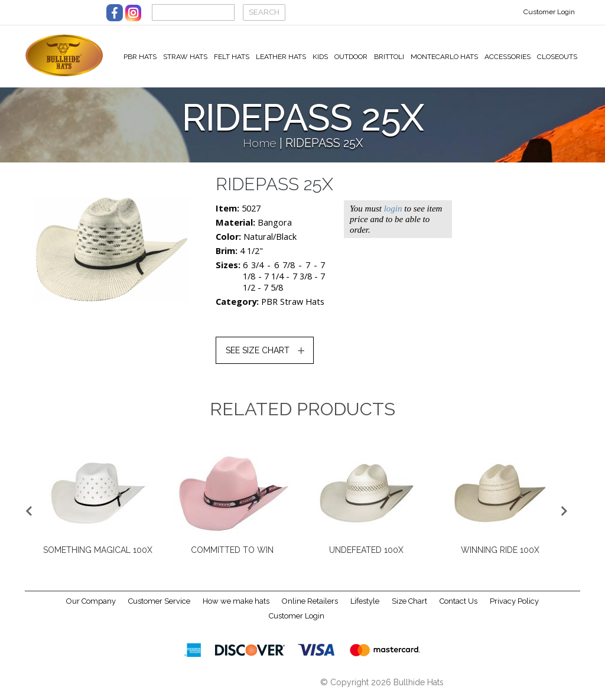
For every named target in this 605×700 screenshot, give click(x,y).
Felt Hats (232, 57)
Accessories (508, 57)
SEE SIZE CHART (258, 355)
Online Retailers (310, 606)
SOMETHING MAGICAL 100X (98, 555)
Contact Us (458, 606)
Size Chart (409, 606)
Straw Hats (185, 57)
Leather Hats (281, 57)
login (393, 213)
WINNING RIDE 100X (500, 555)
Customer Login (549, 12)
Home (260, 148)
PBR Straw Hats (293, 306)
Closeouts (557, 57)
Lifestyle (365, 606)
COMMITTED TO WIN (232, 555)
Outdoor (351, 57)
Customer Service (159, 606)
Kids (320, 57)
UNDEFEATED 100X (366, 555)
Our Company (91, 606)
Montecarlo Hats (444, 57)
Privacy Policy (514, 606)
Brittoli (389, 57)
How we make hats (236, 606)
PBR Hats (140, 57)
